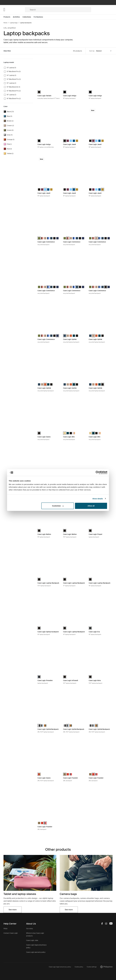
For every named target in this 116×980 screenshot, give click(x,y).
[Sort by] (104, 51)
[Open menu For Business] (40, 17)
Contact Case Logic (11, 933)
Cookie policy (79, 967)
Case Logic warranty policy (36, 952)
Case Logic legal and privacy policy (60, 967)
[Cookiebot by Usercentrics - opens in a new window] (97, 472)
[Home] (14, 10)
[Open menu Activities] (18, 17)
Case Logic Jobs (32, 940)
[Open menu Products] (8, 17)
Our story (30, 929)
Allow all (91, 506)
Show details (98, 499)
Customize (58, 506)
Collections (27, 17)
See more (13, 910)
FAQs (5, 929)
